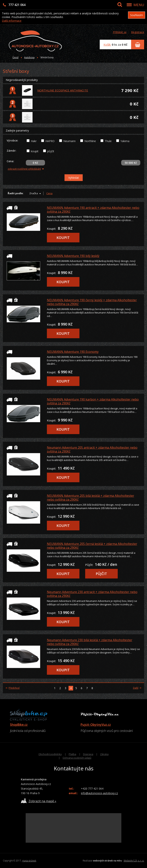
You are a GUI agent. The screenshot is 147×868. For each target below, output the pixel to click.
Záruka (104, 754)
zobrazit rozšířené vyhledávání (26, 169)
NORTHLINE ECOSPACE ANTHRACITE (63, 90)
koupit (35, 151)
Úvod (15, 57)
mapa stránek (29, 861)
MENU (139, 5)
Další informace (12, 21)
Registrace (138, 32)
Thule (108, 141)
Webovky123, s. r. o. (134, 861)
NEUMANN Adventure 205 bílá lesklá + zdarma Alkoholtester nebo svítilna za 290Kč (91, 498)
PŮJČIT (101, 574)
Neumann (69, 141)
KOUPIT (63, 238)
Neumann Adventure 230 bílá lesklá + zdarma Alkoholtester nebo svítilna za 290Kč (90, 642)
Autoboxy (29, 57)
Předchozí (13, 688)
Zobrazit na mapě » (39, 801)
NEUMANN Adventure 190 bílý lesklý (73, 256)
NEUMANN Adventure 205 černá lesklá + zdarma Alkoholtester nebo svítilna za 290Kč (92, 546)
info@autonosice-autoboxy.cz (99, 793)
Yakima (125, 141)
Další (137, 688)
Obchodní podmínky (50, 754)
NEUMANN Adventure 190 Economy (73, 352)
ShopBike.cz (19, 725)
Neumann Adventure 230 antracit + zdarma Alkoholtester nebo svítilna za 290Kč (92, 594)
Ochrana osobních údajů (77, 758)
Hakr (34, 141)
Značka (34, 193)
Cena (49, 193)
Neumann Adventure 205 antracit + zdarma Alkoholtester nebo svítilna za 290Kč (92, 449)
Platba (72, 754)
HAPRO (50, 141)
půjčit (51, 151)
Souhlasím (137, 15)
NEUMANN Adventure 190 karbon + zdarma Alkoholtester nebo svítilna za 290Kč (93, 401)
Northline (90, 141)
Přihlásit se (120, 32)
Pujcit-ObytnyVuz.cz (96, 725)
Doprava (88, 754)
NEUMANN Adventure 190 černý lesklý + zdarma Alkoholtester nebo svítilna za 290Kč (92, 302)
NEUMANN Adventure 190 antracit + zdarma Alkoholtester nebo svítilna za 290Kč (93, 210)
